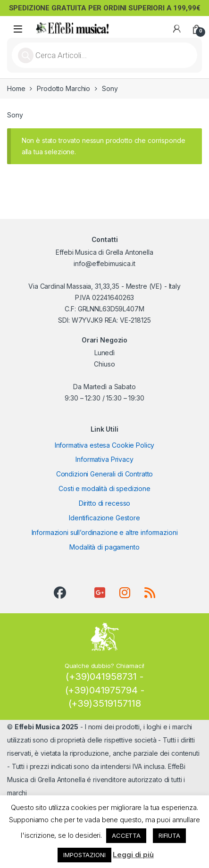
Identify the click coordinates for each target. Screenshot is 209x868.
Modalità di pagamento (104, 547)
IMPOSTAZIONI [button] (84, 855)
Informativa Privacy (104, 459)
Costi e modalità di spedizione (104, 488)
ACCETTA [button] (126, 835)
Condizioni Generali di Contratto (105, 474)
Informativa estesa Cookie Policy (105, 445)
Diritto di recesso (104, 503)
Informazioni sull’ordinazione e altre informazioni (105, 532)
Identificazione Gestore (104, 518)
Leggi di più (133, 855)
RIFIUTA (169, 835)
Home (16, 88)
